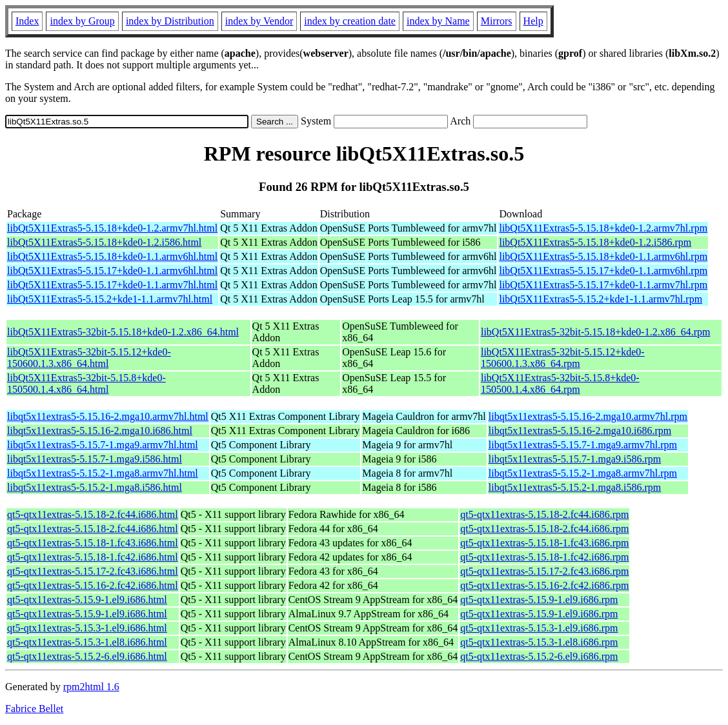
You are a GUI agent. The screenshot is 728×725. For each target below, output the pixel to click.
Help (533, 21)
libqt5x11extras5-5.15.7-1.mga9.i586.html (95, 459)
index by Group (82, 21)
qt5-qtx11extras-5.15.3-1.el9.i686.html (87, 628)
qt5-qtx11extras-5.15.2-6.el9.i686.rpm (539, 656)
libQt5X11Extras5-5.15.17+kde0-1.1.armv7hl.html (112, 285)
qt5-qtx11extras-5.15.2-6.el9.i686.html (87, 656)
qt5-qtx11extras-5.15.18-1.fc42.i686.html (93, 557)
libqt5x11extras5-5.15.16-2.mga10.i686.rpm (580, 431)
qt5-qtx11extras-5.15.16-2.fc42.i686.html (93, 585)
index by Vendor (259, 21)
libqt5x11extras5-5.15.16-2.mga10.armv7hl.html (108, 416)
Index (27, 21)
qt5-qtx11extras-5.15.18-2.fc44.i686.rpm (544, 514)
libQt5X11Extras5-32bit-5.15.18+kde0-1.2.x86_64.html (123, 332)
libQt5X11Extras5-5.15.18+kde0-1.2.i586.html (104, 242)
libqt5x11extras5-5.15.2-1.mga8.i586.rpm (575, 487)
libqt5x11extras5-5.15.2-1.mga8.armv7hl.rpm (583, 473)
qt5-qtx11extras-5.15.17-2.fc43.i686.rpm (544, 571)
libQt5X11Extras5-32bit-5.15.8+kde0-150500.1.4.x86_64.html (86, 383)
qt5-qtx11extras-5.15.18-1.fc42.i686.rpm (544, 557)
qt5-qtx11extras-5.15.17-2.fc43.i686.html (93, 571)
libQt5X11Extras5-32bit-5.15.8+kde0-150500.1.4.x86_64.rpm (560, 383)
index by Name (438, 21)
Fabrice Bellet (34, 709)
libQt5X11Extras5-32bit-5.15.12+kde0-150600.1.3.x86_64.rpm (563, 358)
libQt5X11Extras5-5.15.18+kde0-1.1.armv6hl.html (112, 256)
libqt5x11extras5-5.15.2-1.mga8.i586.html (95, 487)
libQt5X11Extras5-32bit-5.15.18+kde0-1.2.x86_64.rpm (596, 332)
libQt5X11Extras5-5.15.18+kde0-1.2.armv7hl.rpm (603, 228)
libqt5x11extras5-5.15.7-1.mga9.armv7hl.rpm (583, 445)
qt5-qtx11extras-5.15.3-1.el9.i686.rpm (539, 628)
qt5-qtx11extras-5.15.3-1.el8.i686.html (87, 642)
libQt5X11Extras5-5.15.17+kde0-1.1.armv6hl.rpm (603, 271)
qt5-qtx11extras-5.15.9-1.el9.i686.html (87, 600)
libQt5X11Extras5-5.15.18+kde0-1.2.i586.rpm (595, 242)
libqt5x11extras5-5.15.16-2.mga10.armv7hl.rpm (588, 416)
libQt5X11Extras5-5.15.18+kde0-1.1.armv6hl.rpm (603, 256)
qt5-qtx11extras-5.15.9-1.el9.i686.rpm (539, 600)
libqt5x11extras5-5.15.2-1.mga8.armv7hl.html (103, 473)
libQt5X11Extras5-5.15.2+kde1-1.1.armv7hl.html (110, 299)
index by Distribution (170, 21)
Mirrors (497, 21)
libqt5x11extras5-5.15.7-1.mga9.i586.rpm (575, 459)
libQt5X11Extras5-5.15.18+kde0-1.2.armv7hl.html (112, 228)
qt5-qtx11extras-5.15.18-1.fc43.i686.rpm (544, 543)
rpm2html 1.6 (91, 687)
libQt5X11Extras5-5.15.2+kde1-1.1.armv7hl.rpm (601, 299)
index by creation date (350, 21)
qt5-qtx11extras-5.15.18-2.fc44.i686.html (93, 514)
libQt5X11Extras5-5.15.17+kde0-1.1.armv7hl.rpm (603, 285)
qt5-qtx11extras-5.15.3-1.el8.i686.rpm (539, 642)
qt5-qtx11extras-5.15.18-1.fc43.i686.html (93, 543)
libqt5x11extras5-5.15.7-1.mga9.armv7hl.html (103, 445)
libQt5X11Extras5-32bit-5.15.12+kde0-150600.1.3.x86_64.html (89, 358)
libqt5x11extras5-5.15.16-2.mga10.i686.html (100, 431)
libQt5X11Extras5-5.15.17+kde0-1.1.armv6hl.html (112, 271)
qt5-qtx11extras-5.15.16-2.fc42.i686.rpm (544, 585)
